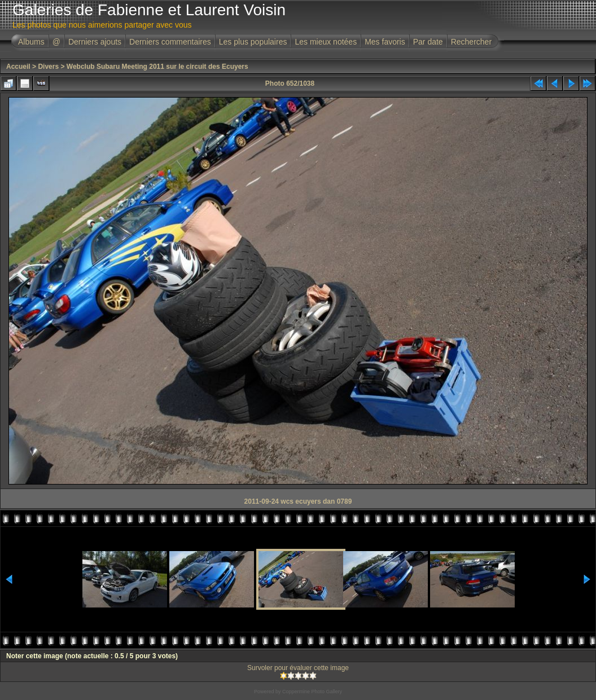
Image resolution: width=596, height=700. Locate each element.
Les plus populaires (253, 42)
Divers (48, 67)
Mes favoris (385, 42)
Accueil (18, 67)
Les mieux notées (326, 42)
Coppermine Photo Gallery (312, 692)
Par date (428, 42)
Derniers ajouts (95, 42)
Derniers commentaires (170, 42)
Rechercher (471, 42)
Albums (31, 42)
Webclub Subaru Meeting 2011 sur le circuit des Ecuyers (157, 67)
